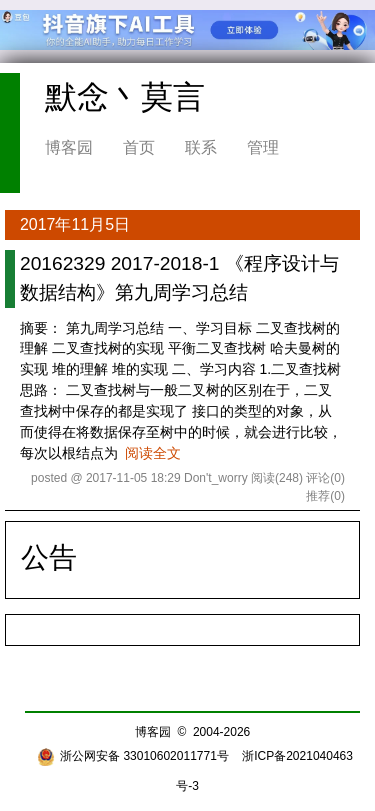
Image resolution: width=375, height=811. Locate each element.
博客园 (69, 147)
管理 (263, 147)
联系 (201, 147)
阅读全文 (153, 453)
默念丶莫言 (125, 97)
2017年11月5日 (75, 224)
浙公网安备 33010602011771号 (133, 756)
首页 (139, 147)
